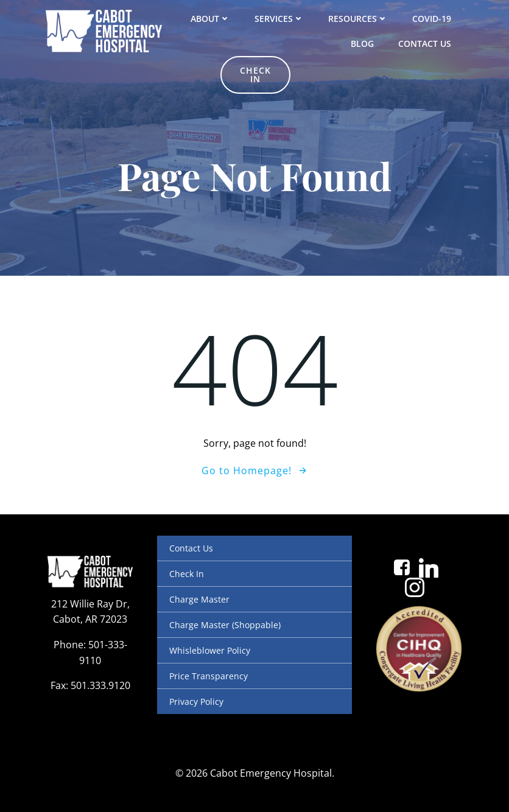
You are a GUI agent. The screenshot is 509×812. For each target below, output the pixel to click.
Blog (362, 44)
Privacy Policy (196, 702)
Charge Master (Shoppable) (225, 625)
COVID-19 (432, 19)
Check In (187, 574)
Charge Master (199, 599)
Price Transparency (209, 676)
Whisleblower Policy (210, 650)
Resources (358, 19)
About (210, 19)
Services (279, 19)
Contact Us (425, 44)
